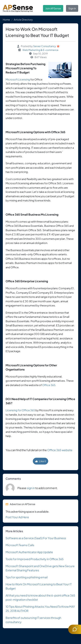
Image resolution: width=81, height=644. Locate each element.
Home (6, 20)
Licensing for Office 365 (20, 410)
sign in (31, 488)
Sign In (72, 8)
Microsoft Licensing (18, 79)
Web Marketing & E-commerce (40, 50)
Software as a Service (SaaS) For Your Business (36, 538)
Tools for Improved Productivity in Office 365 (35, 559)
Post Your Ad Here (17, 517)
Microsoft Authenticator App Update (29, 552)
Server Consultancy (45, 46)
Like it (41, 461)
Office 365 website (60, 450)
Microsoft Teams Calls (20, 545)
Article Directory (23, 20)
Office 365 (49, 385)
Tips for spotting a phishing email (27, 577)
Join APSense (53, 8)
